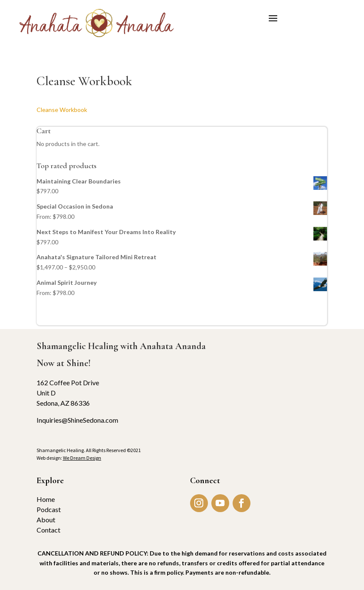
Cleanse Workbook (62, 110)
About (46, 520)
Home (46, 499)
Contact (48, 530)
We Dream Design (82, 458)
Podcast (49, 509)
